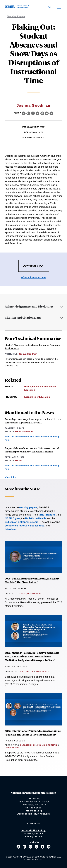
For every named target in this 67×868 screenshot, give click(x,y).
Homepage (33, 824)
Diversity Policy (34, 833)
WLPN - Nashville (24, 431)
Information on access (33, 277)
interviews (11, 529)
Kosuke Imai (43, 672)
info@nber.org (33, 811)
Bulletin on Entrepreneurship (22, 522)
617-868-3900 (33, 808)
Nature (19, 461)
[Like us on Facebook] (43, 847)
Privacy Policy (34, 836)
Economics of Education (37, 397)
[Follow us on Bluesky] (31, 847)
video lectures (36, 526)
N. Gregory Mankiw (30, 594)
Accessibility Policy (33, 830)
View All (9, 477)
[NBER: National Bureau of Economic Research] (18, 7)
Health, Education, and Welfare (40, 387)
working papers (28, 507)
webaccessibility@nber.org (33, 814)
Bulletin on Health (35, 518)
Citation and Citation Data (23, 318)
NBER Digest (12, 518)
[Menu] (59, 7)
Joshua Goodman (33, 105)
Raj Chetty (27, 672)
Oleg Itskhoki (28, 745)
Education (30, 390)
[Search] (50, 7)
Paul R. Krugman (47, 745)
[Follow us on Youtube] (49, 847)
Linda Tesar (12, 748)
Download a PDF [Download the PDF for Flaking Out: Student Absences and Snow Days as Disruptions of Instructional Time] (34, 266)
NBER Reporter (47, 515)
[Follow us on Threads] (37, 847)
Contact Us (33, 799)
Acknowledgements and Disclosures (29, 306)
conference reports (16, 526)
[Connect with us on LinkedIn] (24, 847)
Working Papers (16, 16)
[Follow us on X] (18, 847)
